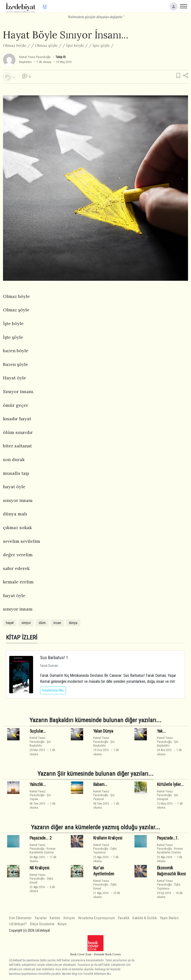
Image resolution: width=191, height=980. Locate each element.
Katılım (55, 918)
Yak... (161, 731)
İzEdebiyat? (18, 924)
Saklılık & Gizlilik (145, 918)
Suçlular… (38, 731)
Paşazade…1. (168, 838)
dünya (73, 623)
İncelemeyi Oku (53, 690)
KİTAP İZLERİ (22, 637)
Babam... (100, 784)
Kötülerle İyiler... (170, 784)
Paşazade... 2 (41, 838)
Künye (62, 924)
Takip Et (60, 57)
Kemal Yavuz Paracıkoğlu (35, 57)
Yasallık (124, 918)
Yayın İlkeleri (169, 918)
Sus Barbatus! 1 (54, 658)
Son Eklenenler (20, 918)
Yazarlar (41, 918)
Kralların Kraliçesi (108, 838)
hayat (10, 623)
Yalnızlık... (38, 784)
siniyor (26, 623)
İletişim (69, 918)
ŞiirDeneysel (168, 797)
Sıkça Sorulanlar (42, 924)
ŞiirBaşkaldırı (40, 744)
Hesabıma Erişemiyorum (97, 918)
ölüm (42, 623)
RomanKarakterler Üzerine (43, 850)
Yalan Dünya (103, 731)
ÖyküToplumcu (105, 850)
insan (57, 623)
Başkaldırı (25, 62)
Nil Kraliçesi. (40, 868)
